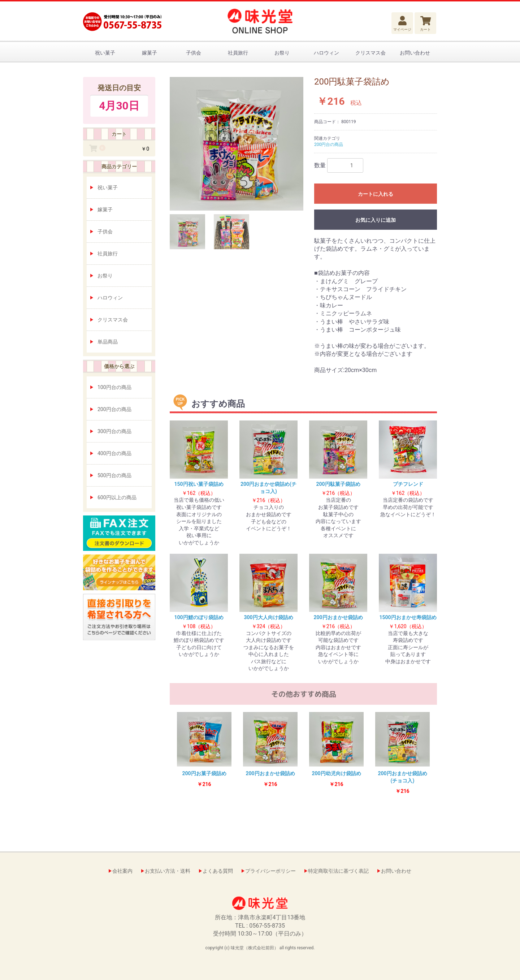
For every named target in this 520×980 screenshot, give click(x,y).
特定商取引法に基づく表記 (338, 871)
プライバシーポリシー (270, 871)
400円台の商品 (114, 453)
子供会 (194, 53)
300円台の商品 (114, 431)
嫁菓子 (149, 53)
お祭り (282, 53)
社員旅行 (238, 53)
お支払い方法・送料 (168, 871)
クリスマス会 (370, 53)
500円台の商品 (114, 475)
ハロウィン (326, 53)
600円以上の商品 (117, 497)
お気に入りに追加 (376, 220)
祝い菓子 (105, 53)
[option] (237, 144)
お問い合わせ (415, 53)
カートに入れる (376, 194)
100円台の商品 (114, 387)
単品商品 (108, 342)
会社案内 (122, 871)
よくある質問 (218, 871)
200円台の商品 (114, 409)
